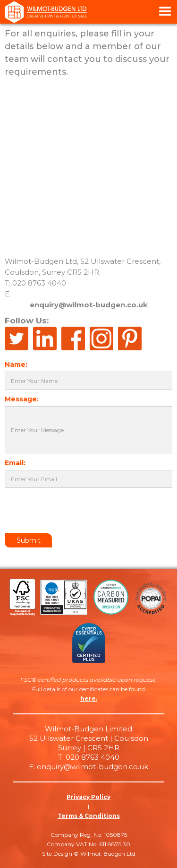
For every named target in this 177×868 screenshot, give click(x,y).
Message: (22, 399)
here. (89, 699)
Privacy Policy (88, 797)
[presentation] (76, 511)
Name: (16, 365)
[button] (165, 12)
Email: (15, 463)
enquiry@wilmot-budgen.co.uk (89, 305)
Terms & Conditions (89, 816)
